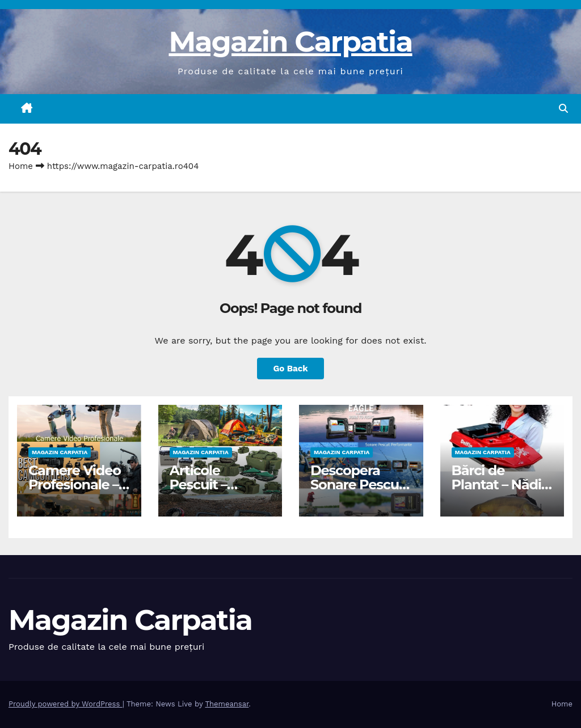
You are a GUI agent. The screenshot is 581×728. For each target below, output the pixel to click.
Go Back (290, 369)
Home (21, 166)
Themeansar (227, 704)
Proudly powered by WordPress (66, 704)
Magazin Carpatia (290, 42)
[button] (563, 109)
